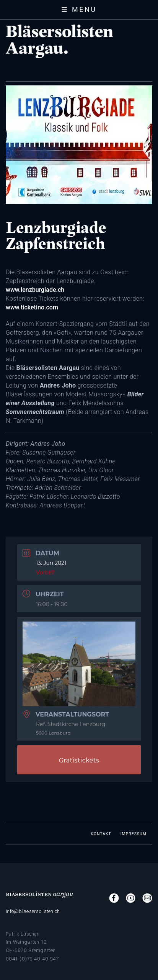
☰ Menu (79, 9)
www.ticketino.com (32, 307)
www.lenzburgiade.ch (35, 290)
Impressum (134, 834)
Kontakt (101, 834)
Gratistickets (79, 760)
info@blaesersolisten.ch (33, 911)
